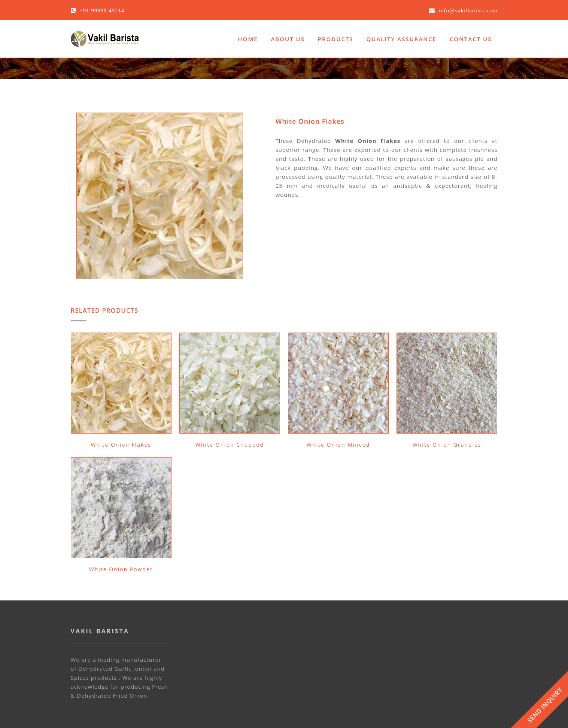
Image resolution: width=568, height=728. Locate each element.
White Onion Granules (447, 445)
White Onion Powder (121, 569)
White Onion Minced (338, 445)
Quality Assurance (401, 39)
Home (248, 39)
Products (336, 39)
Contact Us (471, 39)
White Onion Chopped (230, 445)
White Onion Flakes (121, 445)
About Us (288, 39)
